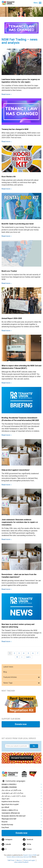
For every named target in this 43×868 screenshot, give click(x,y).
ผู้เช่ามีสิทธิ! (5, 807)
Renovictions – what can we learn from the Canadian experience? (19, 576)
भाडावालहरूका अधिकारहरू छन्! (11, 813)
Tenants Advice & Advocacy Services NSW (19, 857)
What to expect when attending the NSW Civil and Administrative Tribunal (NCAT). (21, 367)
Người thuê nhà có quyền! (10, 804)
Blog (5, 672)
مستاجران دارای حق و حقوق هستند (12, 793)
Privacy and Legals (29, 860)
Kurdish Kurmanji (7, 825)
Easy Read (5, 827)
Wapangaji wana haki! (9, 819)
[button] (21, 758)
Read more (6, 94)
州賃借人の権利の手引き (10, 810)
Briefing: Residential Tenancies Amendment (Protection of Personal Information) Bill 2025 (20, 419)
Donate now (21, 724)
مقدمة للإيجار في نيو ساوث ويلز (11, 790)
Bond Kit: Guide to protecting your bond (18, 224)
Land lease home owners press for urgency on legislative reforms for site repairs (21, 81)
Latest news (8, 667)
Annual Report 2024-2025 (12, 318)
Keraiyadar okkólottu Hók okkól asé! (14, 816)
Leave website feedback (21, 862)
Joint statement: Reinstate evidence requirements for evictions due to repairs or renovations (20, 522)
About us (19, 860)
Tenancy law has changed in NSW (15, 129)
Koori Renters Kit (9, 177)
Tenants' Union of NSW (30, 855)
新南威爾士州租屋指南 (9, 787)
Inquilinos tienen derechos (10, 802)
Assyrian (5, 822)
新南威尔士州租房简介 (9, 784)
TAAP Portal (11, 860)
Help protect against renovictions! (16, 470)
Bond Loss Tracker (9, 271)
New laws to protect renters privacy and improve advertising (18, 626)
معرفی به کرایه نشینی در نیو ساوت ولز (14, 796)
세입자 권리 (6, 799)
